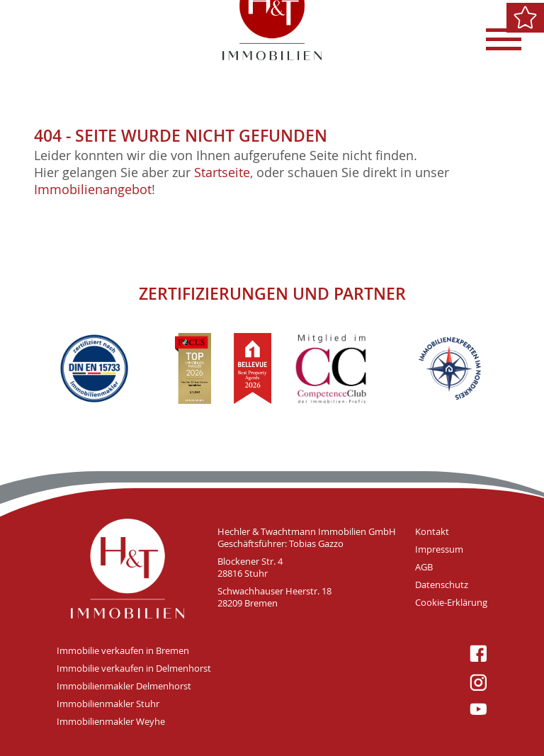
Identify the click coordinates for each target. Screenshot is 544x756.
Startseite (222, 172)
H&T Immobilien (127, 568)
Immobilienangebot (93, 189)
